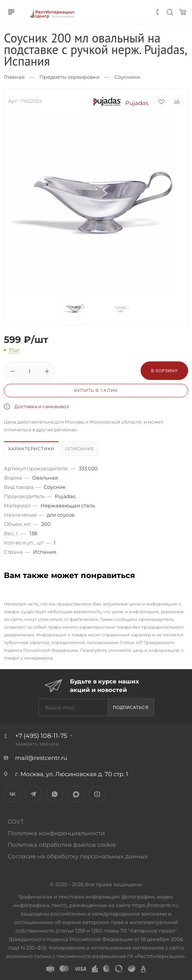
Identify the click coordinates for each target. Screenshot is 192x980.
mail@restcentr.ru (41, 758)
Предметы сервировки (70, 77)
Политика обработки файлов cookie (62, 845)
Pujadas (119, 103)
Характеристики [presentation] (31, 449)
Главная (14, 77)
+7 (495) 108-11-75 (41, 736)
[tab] (32, 450)
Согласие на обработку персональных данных (78, 856)
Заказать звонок (37, 744)
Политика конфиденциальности (56, 833)
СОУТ (16, 821)
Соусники (127, 77)
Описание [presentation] (80, 449)
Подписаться (131, 707)
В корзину (164, 371)
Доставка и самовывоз (42, 406)
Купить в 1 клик (96, 390)
